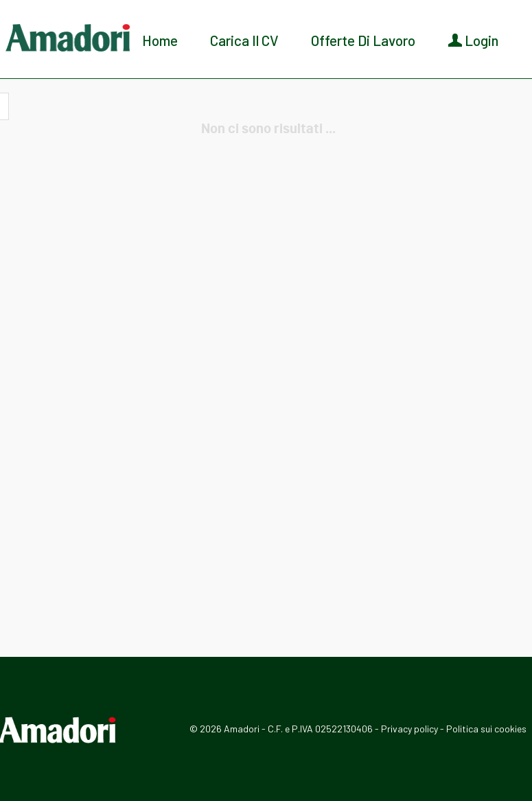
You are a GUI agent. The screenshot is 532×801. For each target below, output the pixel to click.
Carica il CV (244, 40)
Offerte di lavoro (363, 40)
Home (160, 40)
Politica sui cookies (486, 729)
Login (473, 40)
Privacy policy (409, 729)
